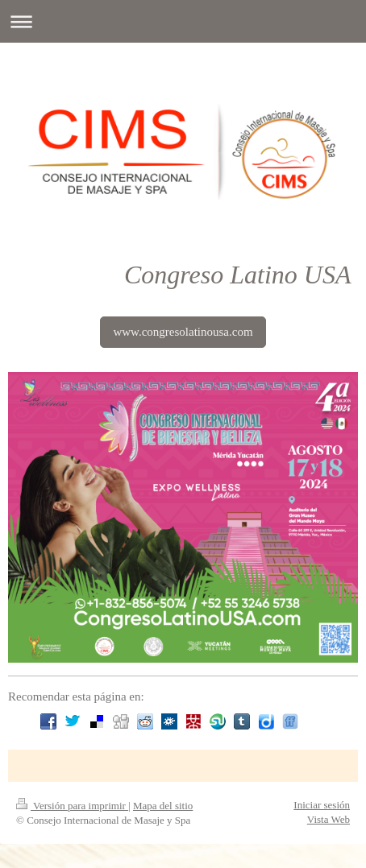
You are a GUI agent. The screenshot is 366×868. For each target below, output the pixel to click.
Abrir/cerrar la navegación (183, 21)
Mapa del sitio (163, 806)
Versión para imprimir (72, 806)
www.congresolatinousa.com (183, 332)
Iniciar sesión (322, 805)
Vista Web (329, 819)
